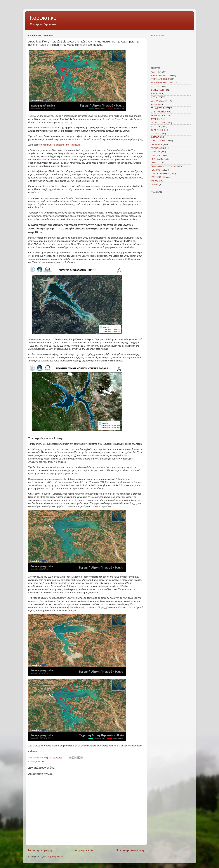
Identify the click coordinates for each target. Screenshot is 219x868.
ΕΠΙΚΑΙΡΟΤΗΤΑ (158, 108)
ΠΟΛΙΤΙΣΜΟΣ (157, 159)
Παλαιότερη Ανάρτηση (130, 850)
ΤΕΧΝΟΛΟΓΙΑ (157, 170)
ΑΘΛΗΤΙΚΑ (156, 72)
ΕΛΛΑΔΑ (40, 762)
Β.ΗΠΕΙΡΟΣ (156, 86)
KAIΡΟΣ (154, 181)
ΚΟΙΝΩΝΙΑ (156, 126)
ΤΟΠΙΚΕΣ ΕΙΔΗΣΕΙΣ (160, 174)
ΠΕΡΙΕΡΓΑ (156, 152)
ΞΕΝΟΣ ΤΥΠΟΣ (158, 141)
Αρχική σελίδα (84, 850)
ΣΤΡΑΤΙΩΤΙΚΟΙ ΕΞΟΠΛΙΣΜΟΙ (164, 166)
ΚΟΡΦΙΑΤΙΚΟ (157, 130)
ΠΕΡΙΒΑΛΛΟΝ (157, 148)
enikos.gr (33, 751)
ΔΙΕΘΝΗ (155, 97)
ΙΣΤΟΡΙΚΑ (155, 119)
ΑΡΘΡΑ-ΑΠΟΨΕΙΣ (159, 79)
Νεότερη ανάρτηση (40, 850)
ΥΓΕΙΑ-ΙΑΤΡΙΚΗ (158, 177)
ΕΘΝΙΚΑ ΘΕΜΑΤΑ (159, 101)
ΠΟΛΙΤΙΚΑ (155, 155)
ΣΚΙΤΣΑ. (154, 163)
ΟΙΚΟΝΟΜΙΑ (156, 144)
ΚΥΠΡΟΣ (155, 137)
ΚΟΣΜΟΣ (155, 134)
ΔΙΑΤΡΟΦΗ (156, 94)
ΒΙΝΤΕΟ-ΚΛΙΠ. (157, 90)
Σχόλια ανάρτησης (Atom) (52, 856)
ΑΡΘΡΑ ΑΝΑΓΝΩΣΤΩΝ (161, 75)
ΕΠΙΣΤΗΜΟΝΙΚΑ (158, 112)
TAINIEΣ (154, 184)
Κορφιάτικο (43, 18)
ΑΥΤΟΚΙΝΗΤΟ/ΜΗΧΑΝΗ (162, 83)
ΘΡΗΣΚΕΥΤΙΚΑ (158, 115)
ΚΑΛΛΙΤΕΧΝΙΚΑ (158, 123)
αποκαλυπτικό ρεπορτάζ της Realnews (61, 145)
